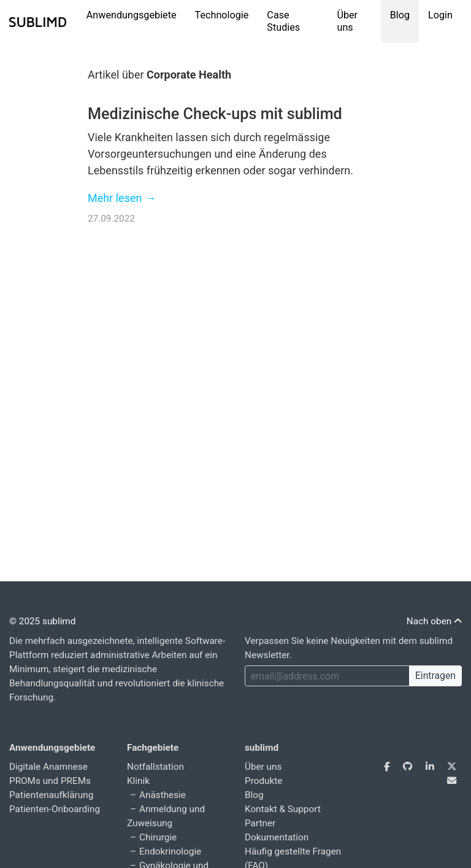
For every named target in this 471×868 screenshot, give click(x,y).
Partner (260, 823)
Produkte (263, 781)
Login (440, 15)
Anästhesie (163, 795)
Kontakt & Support (283, 809)
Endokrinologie (170, 851)
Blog (400, 15)
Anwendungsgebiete (132, 15)
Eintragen (435, 676)
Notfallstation (155, 767)
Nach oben (434, 621)
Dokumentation (277, 837)
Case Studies (283, 21)
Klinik (138, 781)
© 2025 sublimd (42, 621)
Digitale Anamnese (48, 767)
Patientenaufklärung (51, 795)
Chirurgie (158, 837)
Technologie (222, 15)
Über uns (347, 21)
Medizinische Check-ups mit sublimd (215, 114)
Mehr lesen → (122, 198)
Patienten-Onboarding (55, 809)
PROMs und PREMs (50, 781)
